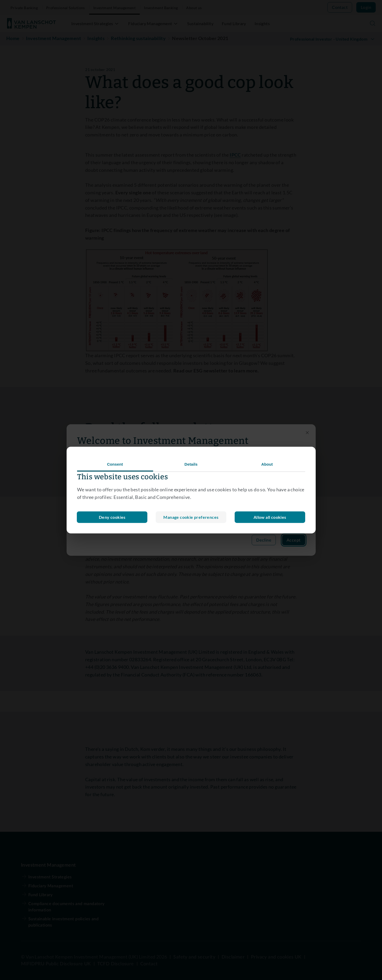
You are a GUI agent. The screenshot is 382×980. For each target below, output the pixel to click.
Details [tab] (191, 464)
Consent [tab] (115, 464)
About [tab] (267, 464)
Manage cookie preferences (112, 517)
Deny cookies (191, 517)
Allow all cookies (270, 517)
